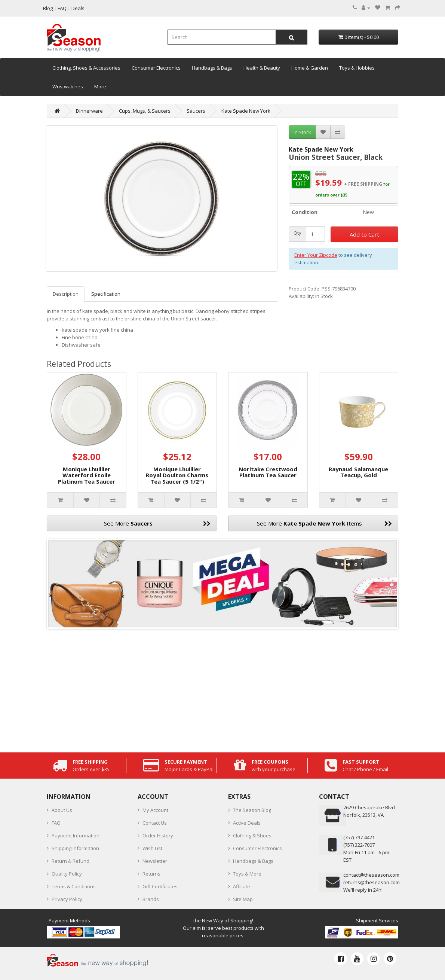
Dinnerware (89, 111)
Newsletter (155, 861)
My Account (155, 810)
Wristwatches (68, 86)
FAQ (56, 823)
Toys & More (247, 874)
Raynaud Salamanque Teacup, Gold (358, 472)
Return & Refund (70, 861)
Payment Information (76, 836)
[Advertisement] (222, 689)
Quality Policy (67, 874)
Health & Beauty (262, 68)
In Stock (302, 132)
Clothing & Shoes (252, 836)
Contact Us (155, 823)
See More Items (324, 523)
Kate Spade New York (246, 111)
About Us (62, 810)
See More (157, 523)
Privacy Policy (67, 899)
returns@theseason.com (372, 882)
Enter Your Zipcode (316, 255)
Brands (151, 899)
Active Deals (247, 823)
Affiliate (242, 886)
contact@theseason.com (371, 875)
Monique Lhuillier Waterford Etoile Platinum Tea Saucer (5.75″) (87, 478)
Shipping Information (75, 848)
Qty (297, 233)
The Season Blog (252, 810)
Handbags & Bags (212, 68)
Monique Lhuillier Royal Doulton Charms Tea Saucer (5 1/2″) (177, 475)
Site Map (243, 899)
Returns (151, 874)
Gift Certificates (160, 886)
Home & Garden (310, 68)
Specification (106, 294)
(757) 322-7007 (359, 845)
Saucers (196, 111)
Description (66, 294)
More (100, 86)
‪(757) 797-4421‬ (359, 837)
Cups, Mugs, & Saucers (145, 111)
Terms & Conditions (74, 886)
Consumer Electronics (156, 68)
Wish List (152, 848)
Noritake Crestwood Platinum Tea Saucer (268, 472)
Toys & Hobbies (357, 68)
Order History (158, 836)
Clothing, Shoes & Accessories (86, 68)
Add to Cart (364, 234)
